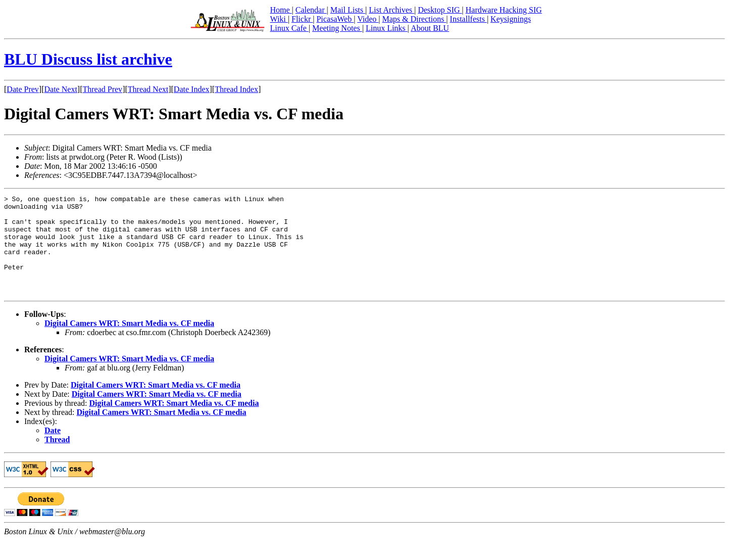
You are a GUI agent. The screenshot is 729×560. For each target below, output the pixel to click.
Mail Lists (348, 10)
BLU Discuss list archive (88, 59)
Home (281, 10)
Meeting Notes (337, 28)
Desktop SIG (440, 10)
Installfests (468, 19)
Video (368, 19)
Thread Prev (102, 89)
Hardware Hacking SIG (504, 10)
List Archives (392, 10)
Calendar (311, 10)
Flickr (302, 19)
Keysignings (511, 19)
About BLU (430, 28)
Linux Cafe (289, 28)
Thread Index (236, 89)
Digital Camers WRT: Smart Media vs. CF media (129, 343)
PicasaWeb (335, 19)
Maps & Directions (414, 19)
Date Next (61, 89)
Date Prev (23, 89)
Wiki (279, 19)
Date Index (192, 89)
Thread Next (148, 89)
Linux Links (387, 28)
